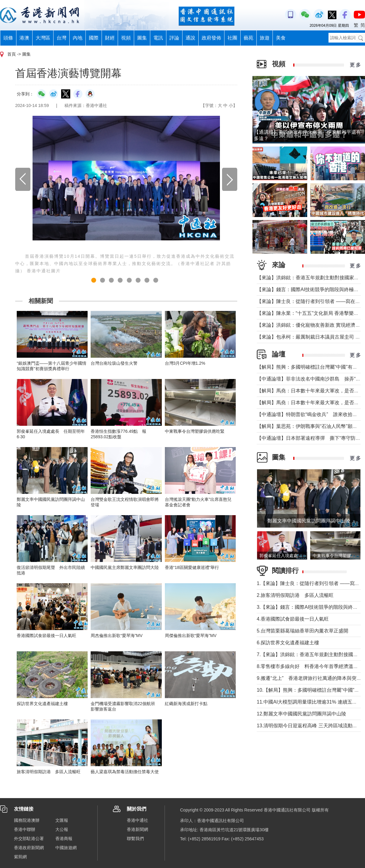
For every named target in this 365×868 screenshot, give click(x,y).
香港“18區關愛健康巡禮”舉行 (192, 567)
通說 (190, 38)
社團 (232, 38)
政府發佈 (211, 38)
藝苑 (249, 38)
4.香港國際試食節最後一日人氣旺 (293, 619)
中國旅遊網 (66, 848)
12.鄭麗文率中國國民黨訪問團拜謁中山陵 (301, 714)
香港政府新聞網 (29, 848)
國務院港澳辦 (27, 820)
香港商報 (64, 839)
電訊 (158, 38)
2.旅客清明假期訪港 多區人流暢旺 (295, 595)
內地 (78, 38)
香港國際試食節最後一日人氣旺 (47, 635)
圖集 (142, 38)
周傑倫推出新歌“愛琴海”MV (191, 635)
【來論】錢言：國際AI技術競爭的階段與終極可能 (310, 289)
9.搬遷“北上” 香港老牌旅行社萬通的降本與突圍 (309, 678)
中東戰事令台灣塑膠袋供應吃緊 (195, 431)
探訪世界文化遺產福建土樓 (42, 704)
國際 (94, 38)
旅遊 (265, 38)
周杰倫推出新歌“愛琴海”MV (116, 635)
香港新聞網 (137, 829)
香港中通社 (137, 820)
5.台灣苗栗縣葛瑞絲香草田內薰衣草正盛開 (302, 631)
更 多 (355, 65)
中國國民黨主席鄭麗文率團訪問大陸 (125, 567)
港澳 (24, 38)
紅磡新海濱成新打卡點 (186, 704)
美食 (281, 38)
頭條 (8, 38)
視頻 (126, 38)
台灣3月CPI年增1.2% (185, 363)
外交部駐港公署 (29, 839)
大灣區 (43, 38)
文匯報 (62, 820)
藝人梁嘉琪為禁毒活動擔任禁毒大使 (125, 772)
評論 (174, 38)
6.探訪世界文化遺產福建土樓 (288, 643)
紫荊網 (20, 857)
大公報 (62, 829)
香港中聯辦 (25, 829)
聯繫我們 (135, 839)
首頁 (12, 54)
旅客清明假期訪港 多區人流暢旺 (49, 772)
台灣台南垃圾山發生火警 (114, 363)
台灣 (61, 38)
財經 (110, 38)
